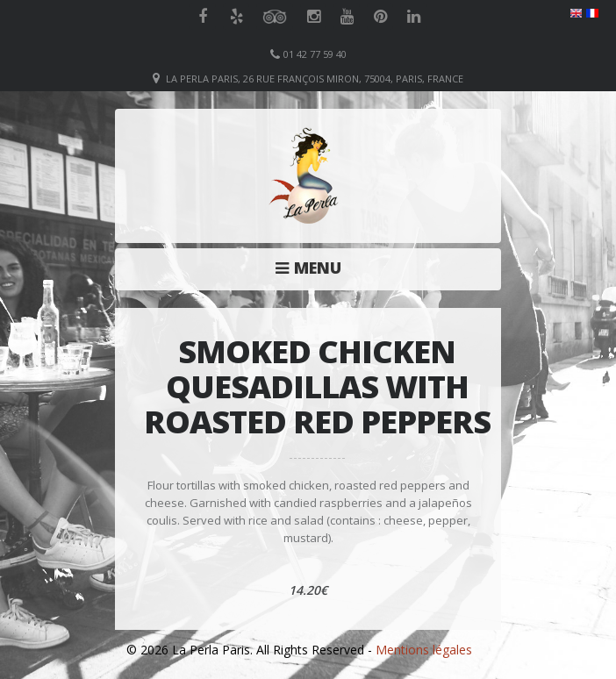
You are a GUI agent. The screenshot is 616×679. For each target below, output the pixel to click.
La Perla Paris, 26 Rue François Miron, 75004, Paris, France (315, 79)
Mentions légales (424, 650)
